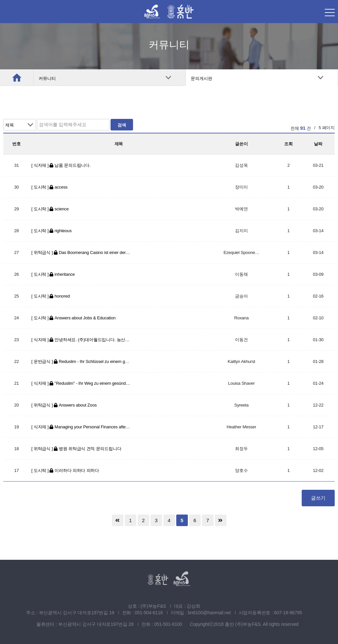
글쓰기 (318, 498)
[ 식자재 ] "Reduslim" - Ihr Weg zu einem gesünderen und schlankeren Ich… (81, 383)
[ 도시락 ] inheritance (53, 274)
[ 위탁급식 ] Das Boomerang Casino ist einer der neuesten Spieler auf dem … (81, 252)
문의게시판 (202, 78)
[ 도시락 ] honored (51, 296)
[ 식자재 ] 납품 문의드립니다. (61, 165)
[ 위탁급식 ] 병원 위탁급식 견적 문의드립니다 (76, 449)
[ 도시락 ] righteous (51, 231)
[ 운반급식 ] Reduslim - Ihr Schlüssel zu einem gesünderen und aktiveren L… (81, 361)
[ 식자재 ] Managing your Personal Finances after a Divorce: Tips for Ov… (81, 427)
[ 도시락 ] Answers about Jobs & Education (73, 318)
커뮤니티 (47, 78)
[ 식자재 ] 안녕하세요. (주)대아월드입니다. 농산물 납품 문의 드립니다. (81, 340)
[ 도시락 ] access (50, 187)
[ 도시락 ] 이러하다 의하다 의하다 (65, 470)
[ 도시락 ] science (50, 209)
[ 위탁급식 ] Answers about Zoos (64, 405)
